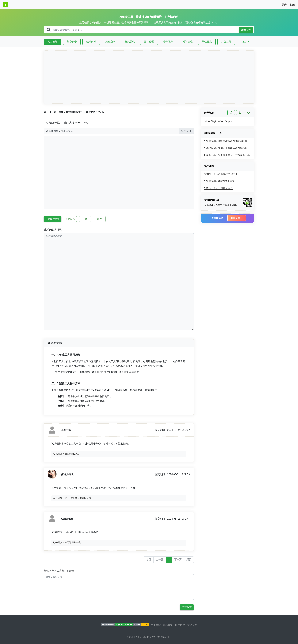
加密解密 (72, 42)
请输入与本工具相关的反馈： (60, 571)
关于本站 (156, 625)
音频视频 (168, 42)
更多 (245, 42)
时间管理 (188, 42)
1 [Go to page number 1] (169, 559)
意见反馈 (192, 625)
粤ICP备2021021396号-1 (156, 637)
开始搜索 (246, 30)
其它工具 (226, 42)
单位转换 (207, 42)
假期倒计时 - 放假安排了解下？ (221, 174)
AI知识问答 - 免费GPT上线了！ (221, 181)
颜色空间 (110, 42)
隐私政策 (168, 625)
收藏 (292, 5)
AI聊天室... (237, 218)
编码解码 (91, 42)
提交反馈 (187, 607)
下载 (85, 219)
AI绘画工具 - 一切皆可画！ (218, 188)
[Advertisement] (149, 77)
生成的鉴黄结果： (54, 230)
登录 (284, 5)
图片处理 (149, 42)
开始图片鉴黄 (52, 219)
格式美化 (130, 42)
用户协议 (180, 625)
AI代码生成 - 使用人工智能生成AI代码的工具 (228, 148)
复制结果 (70, 219)
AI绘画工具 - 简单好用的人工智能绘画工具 (227, 155)
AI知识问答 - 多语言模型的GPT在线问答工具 (228, 141)
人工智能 (52, 42)
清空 (100, 219)
